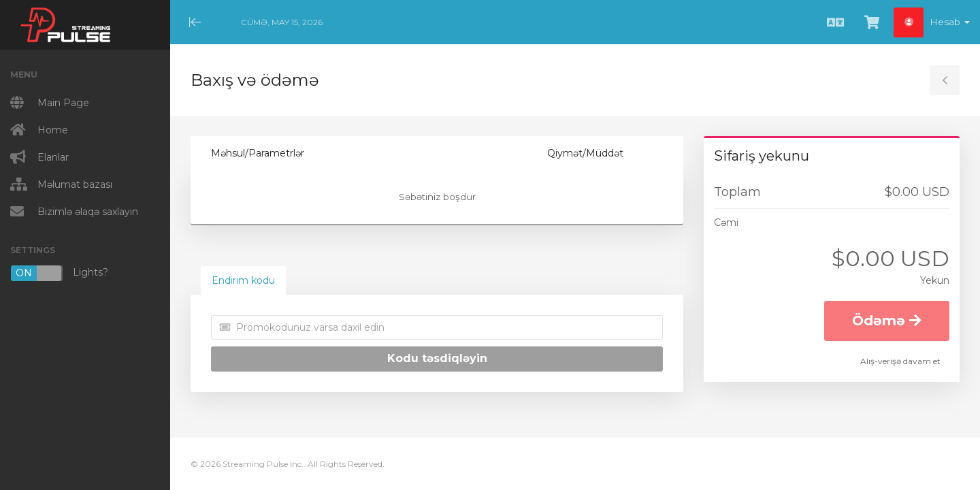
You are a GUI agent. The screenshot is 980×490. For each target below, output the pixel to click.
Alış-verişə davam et (900, 361)
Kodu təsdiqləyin (437, 358)
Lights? (59, 273)
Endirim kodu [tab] (243, 280)
